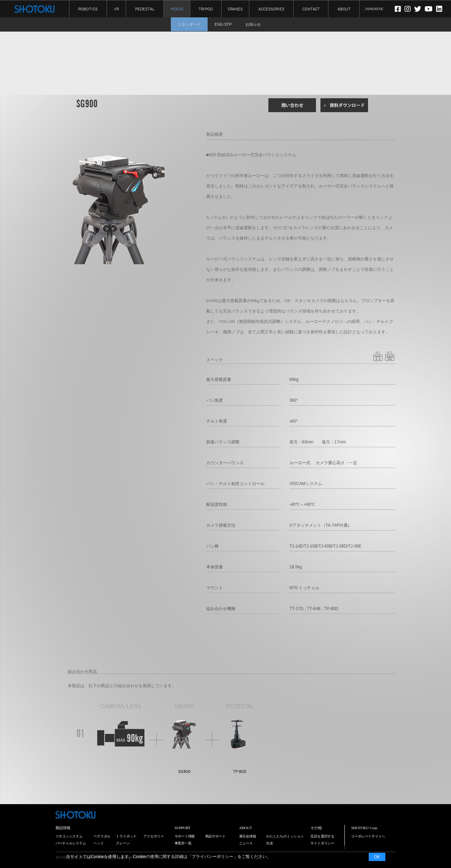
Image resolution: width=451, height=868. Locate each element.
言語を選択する (322, 836)
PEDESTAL (145, 9)
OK (377, 857)
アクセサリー (154, 836)
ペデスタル (102, 836)
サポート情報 (185, 836)
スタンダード (189, 24)
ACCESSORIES (271, 9)
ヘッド (98, 843)
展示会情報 (248, 836)
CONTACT (311, 9)
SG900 (184, 771)
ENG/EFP (223, 24)
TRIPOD (206, 9)
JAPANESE (374, 9)
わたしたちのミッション (285, 836)
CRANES (235, 9)
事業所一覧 (183, 843)
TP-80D (240, 771)
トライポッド (126, 836)
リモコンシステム (69, 836)
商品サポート (215, 836)
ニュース (246, 843)
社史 (270, 843)
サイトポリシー (322, 843)
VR (116, 9)
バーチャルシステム (71, 843)
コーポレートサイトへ (368, 836)
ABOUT (344, 9)
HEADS (177, 9)
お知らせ (253, 24)
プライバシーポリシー (212, 857)
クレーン (123, 843)
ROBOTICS (88, 9)
